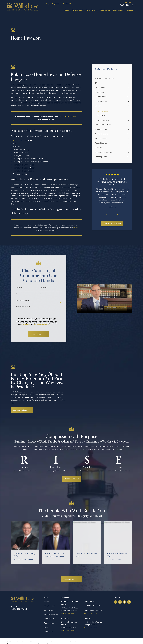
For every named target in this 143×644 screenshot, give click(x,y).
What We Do (49, 612)
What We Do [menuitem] (105, 10)
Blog (48, 4)
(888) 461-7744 (50, 230)
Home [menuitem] (67, 10)
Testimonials (49, 616)
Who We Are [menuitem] (91, 10)
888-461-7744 (128, 5)
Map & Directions (68, 606)
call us (76, 228)
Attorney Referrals (51, 607)
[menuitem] (112, 78)
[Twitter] (115, 595)
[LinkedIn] (120, 595)
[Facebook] (124, 595)
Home (47, 595)
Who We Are (49, 603)
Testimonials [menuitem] (118, 10)
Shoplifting (17, 140)
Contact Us (68, 4)
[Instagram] (129, 595)
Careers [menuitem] (130, 10)
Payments (56, 4)
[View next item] (115, 214)
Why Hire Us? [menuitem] (78, 10)
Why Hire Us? (49, 599)
